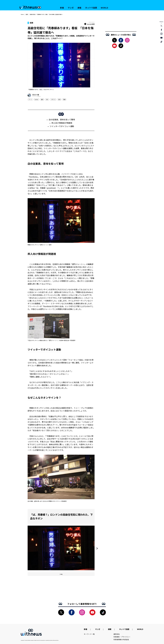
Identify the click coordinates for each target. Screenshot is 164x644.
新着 (62, 8)
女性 (59, 99)
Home (22, 14)
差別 (42, 99)
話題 (27, 14)
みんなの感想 (89, 24)
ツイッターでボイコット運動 (62, 126)
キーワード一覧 (89, 634)
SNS (47, 99)
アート (30, 99)
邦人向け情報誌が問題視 (62, 123)
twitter (37, 99)
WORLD (104, 8)
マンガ (71, 8)
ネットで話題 (91, 8)
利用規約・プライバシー (122, 637)
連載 (79, 8)
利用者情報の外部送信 (121, 640)
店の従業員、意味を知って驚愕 (62, 119)
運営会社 (117, 634)
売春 (64, 99)
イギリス (53, 99)
